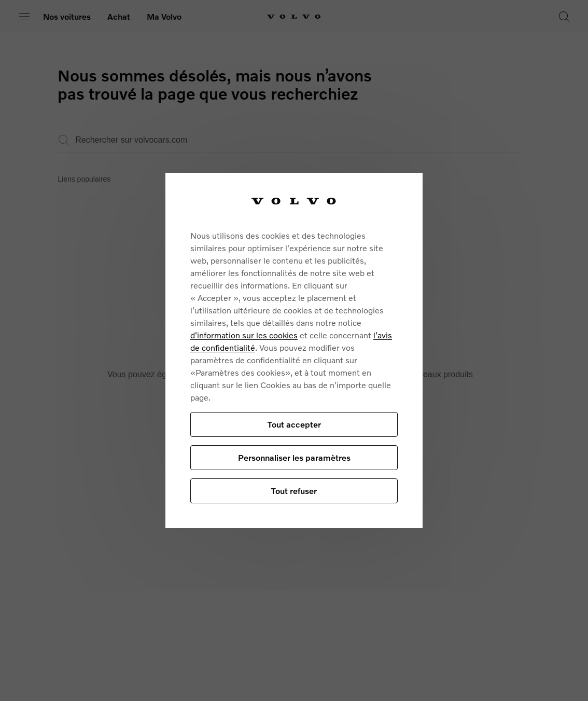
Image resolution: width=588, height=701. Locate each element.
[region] (294, 350)
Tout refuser (294, 491)
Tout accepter (294, 424)
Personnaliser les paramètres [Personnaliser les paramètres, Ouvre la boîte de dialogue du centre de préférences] (294, 457)
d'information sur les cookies (244, 335)
